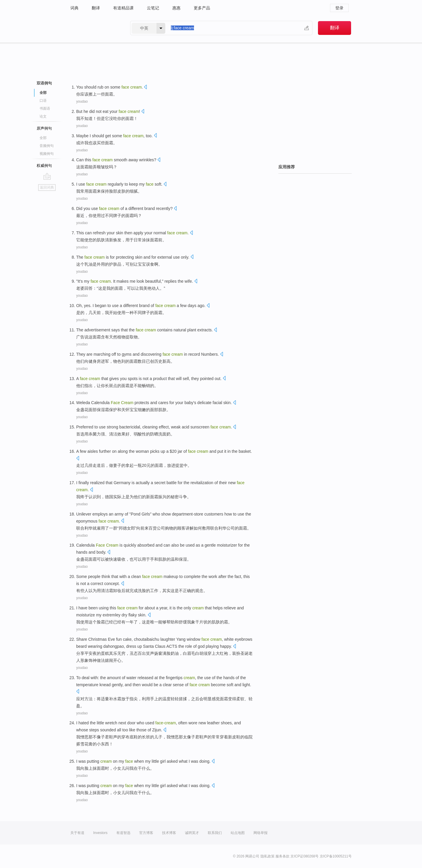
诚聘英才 (192, 833)
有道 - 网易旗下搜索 (94, 28)
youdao (82, 101)
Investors (100, 833)
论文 (43, 116)
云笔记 (153, 8)
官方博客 (146, 833)
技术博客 (169, 833)
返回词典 (47, 187)
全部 (43, 93)
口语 (43, 101)
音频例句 (47, 146)
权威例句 (44, 166)
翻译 (96, 8)
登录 (339, 8)
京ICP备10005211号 (336, 856)
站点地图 (238, 833)
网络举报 (261, 833)
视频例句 (47, 154)
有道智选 (123, 833)
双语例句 (44, 83)
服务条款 (283, 856)
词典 (74, 8)
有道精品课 (123, 8)
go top (47, 176)
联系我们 (215, 833)
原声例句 (44, 128)
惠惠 (176, 8)
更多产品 (202, 8)
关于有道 (77, 833)
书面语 (45, 108)
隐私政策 (268, 856)
